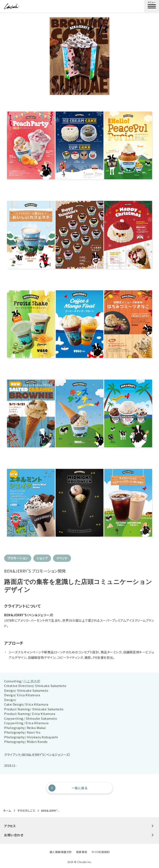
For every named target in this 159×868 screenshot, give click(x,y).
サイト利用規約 (101, 852)
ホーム (7, 811)
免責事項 (82, 852)
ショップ (42, 558)
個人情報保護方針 (61, 852)
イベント (62, 558)
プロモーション (18, 558)
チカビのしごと (26, 811)
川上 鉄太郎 (32, 681)
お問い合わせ (79, 835)
